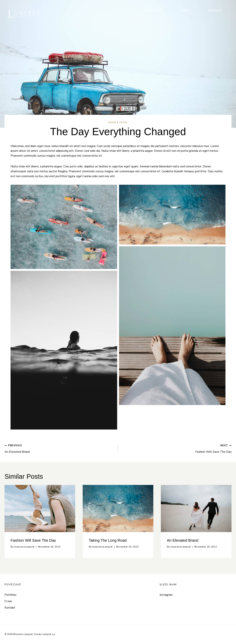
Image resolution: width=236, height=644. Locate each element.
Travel (123, 122)
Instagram (166, 595)
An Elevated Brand (60, 448)
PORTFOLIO (154, 10)
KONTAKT (215, 10)
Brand (112, 122)
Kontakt (10, 608)
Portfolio (10, 595)
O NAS (185, 10)
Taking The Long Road (108, 540)
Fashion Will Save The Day (176, 448)
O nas (8, 601)
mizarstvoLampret (24, 547)
